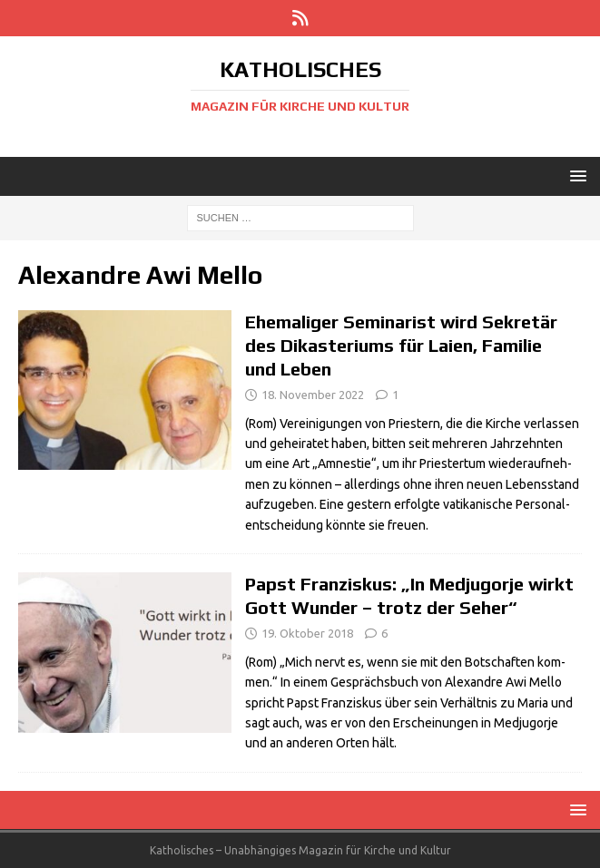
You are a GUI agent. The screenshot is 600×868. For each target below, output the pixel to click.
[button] (575, 176)
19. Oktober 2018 (307, 633)
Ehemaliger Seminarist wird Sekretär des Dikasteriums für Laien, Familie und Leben (401, 345)
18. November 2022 (313, 395)
